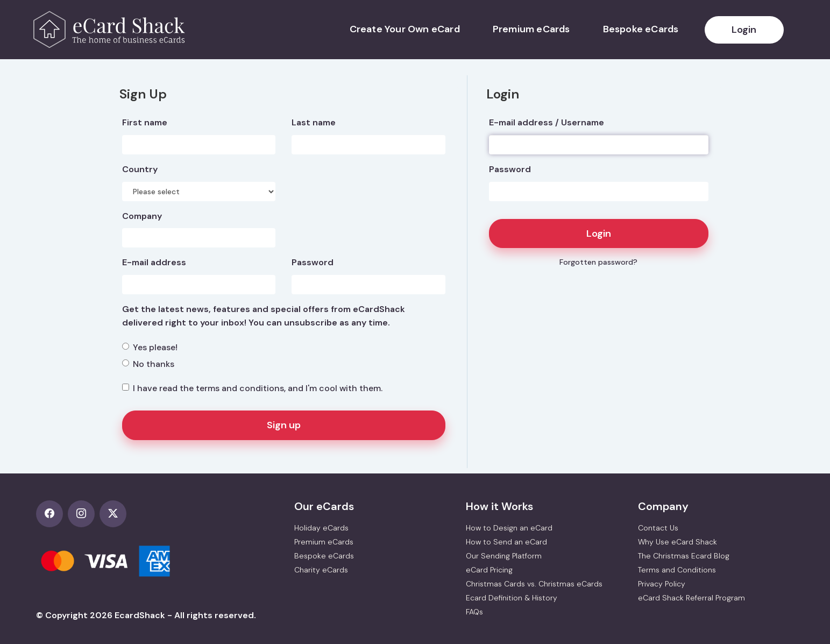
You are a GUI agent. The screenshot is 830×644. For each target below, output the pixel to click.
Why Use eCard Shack (678, 542)
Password (510, 169)
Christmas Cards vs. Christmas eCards (534, 584)
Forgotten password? (598, 262)
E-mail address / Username (547, 122)
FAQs (474, 612)
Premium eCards (531, 29)
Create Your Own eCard (405, 29)
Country (140, 169)
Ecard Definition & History (512, 598)
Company (142, 216)
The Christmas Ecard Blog (684, 556)
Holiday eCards (321, 528)
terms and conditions (240, 388)
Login (744, 30)
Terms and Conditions (677, 570)
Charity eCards (321, 570)
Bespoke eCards (641, 29)
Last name (314, 122)
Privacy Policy (662, 584)
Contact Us (658, 528)
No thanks (148, 364)
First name (145, 122)
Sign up (284, 425)
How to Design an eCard (509, 528)
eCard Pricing (489, 570)
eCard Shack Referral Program (691, 598)
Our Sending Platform (504, 556)
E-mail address (154, 262)
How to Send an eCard (506, 542)
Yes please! (150, 347)
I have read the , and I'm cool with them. (252, 388)
